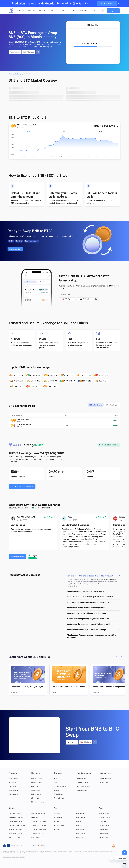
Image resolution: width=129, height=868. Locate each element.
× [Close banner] (118, 3)
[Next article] (121, 657)
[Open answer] (119, 591)
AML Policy (22, 857)
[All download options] (38, 52)
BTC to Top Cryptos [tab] (112, 405)
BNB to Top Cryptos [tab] (96, 405)
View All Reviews (17, 557)
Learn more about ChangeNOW (22, 487)
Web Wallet (15, 52)
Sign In (113, 11)
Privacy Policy (15, 857)
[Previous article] (117, 657)
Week (100, 131)
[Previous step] (117, 505)
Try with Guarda (107, 3)
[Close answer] (119, 576)
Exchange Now (15, 249)
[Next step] (121, 505)
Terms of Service (7, 857)
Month (64, 131)
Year (28, 131)
